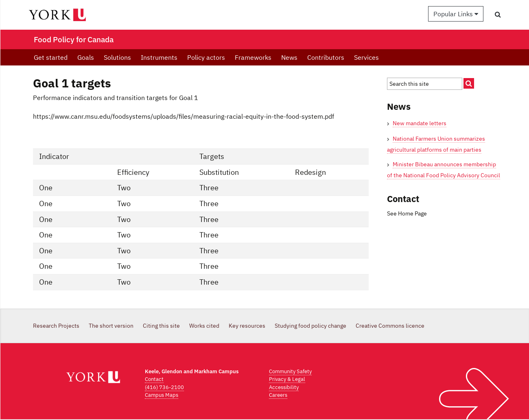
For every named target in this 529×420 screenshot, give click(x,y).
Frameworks (253, 57)
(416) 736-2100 (164, 387)
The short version (111, 326)
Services (366, 57)
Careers (278, 395)
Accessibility (284, 387)
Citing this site (161, 326)
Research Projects (56, 326)
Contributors (326, 57)
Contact (154, 379)
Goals (86, 57)
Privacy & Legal (287, 379)
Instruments (159, 57)
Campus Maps (162, 395)
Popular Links (456, 14)
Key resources (247, 326)
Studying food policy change (310, 326)
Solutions (117, 57)
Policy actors (206, 57)
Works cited (204, 326)
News (289, 57)
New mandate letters (420, 123)
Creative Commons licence (390, 326)
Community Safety (290, 371)
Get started (51, 57)
